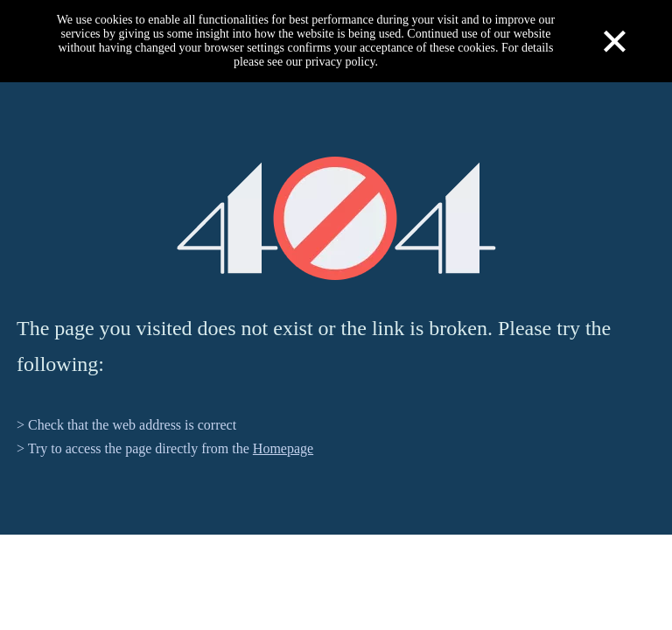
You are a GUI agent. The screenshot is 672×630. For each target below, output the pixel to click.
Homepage (283, 448)
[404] (336, 218)
